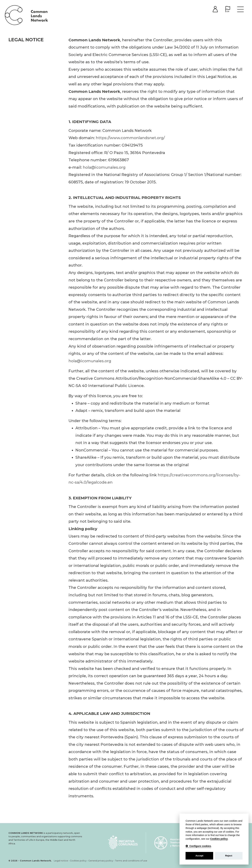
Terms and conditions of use (131, 861)
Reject (229, 856)
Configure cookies (198, 846)
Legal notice (61, 861)
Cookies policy (78, 861)
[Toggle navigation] (240, 10)
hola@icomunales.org (104, 168)
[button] (227, 10)
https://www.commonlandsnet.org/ (130, 139)
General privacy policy (101, 861)
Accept (199, 856)
